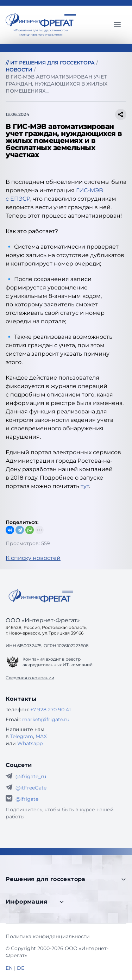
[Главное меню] (117, 25)
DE (21, 968)
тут (85, 486)
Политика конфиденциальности (48, 936)
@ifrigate (27, 799)
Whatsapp (30, 743)
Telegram (22, 736)
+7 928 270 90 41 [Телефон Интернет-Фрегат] (51, 710)
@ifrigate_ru (31, 776)
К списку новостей (33, 558)
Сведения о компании (30, 678)
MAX (41, 736)
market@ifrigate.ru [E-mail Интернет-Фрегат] (46, 719)
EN (9, 968)
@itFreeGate (31, 788)
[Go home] (41, 596)
